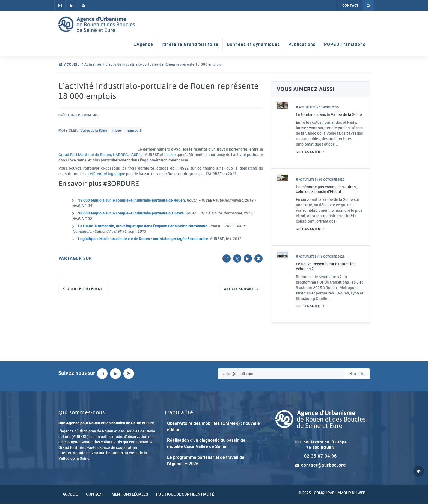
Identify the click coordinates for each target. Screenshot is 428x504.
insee (117, 131)
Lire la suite (308, 152)
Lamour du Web (350, 493)
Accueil (72, 64)
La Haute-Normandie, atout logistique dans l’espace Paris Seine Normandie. (144, 226)
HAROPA (121, 154)
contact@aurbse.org (320, 465)
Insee (171, 154)
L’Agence (143, 44)
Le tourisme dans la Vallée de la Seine (329, 114)
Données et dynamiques (253, 44)
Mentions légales (130, 494)
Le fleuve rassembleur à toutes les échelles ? (326, 266)
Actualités (93, 64)
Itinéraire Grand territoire (190, 44)
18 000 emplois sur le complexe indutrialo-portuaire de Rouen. (132, 200)
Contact (350, 5)
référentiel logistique (107, 174)
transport (133, 131)
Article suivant (239, 289)
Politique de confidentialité (185, 494)
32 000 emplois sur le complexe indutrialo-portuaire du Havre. (132, 213)
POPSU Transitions (345, 44)
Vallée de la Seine (94, 131)
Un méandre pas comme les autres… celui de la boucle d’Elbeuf (327, 189)
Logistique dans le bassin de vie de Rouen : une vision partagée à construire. (144, 239)
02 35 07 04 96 (320, 456)
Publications (302, 44)
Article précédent (85, 289)
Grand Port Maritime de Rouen (85, 154)
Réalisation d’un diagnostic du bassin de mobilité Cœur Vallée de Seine (206, 443)
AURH (136, 154)
